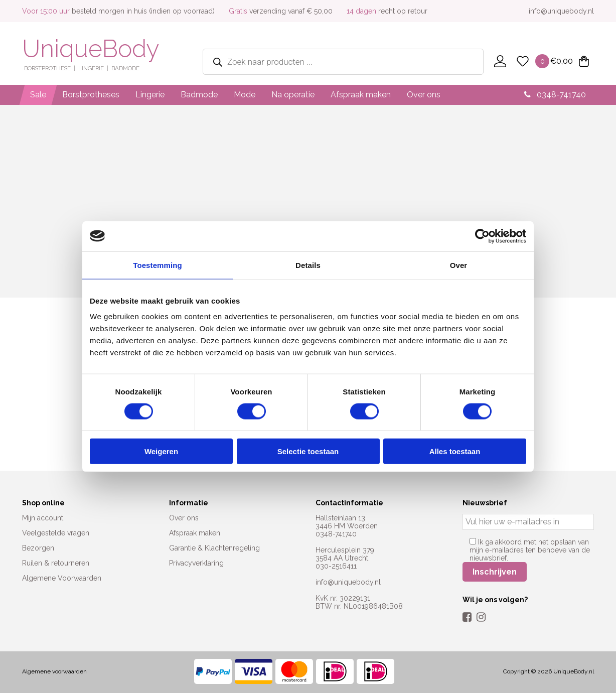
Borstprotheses (91, 95)
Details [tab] (308, 265)
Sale (38, 95)
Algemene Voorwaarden (62, 578)
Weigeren (161, 451)
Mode (245, 95)
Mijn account (43, 518)
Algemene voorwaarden (54, 671)
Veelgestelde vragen (56, 533)
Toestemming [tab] (158, 265)
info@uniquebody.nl (561, 11)
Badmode (199, 95)
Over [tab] (459, 265)
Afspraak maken (361, 95)
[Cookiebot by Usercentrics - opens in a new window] (482, 236)
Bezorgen (38, 548)
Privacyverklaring (196, 563)
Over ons (424, 95)
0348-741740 (555, 95)
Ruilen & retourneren (56, 563)
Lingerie (150, 95)
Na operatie (293, 95)
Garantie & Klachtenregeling (214, 548)
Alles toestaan (455, 451)
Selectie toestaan (308, 451)
